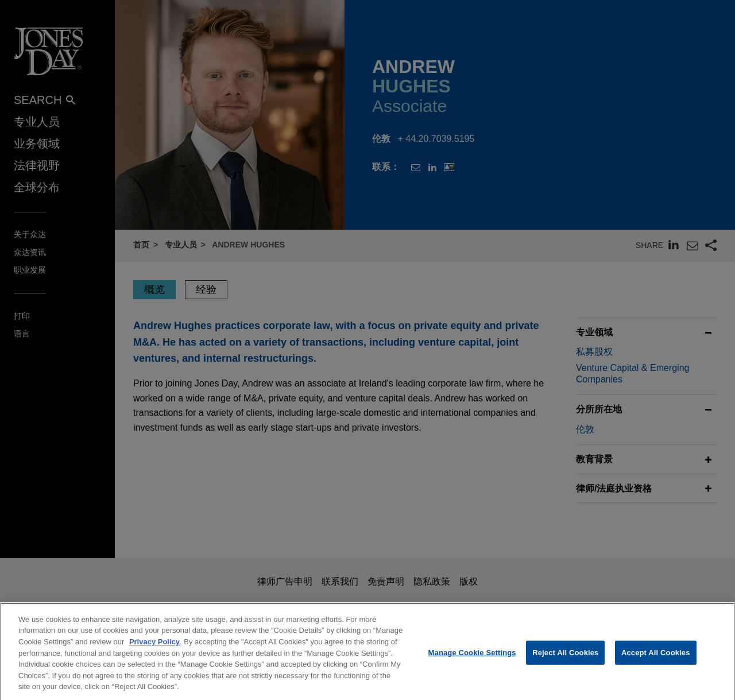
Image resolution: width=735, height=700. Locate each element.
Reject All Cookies (565, 660)
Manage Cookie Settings (472, 660)
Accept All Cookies (656, 660)
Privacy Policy (154, 649)
